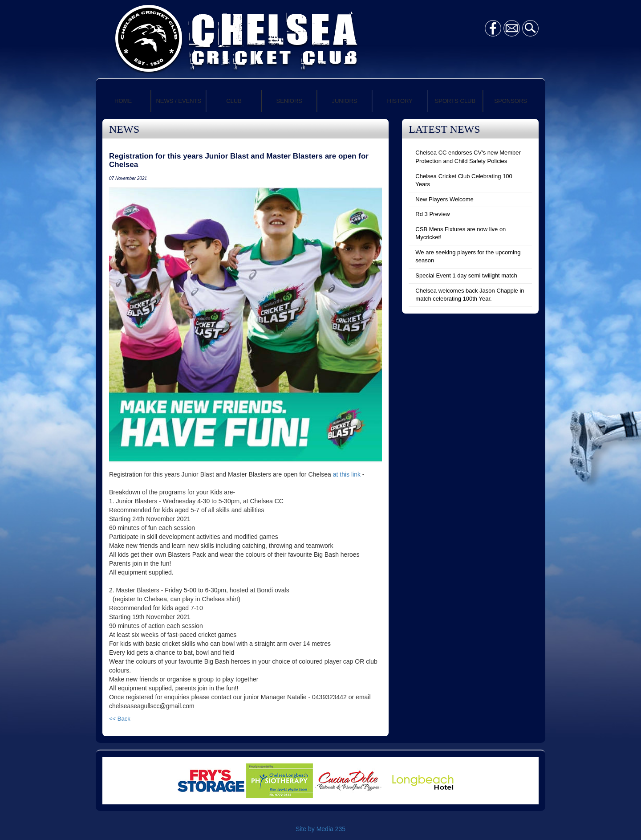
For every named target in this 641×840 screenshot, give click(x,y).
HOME (123, 101)
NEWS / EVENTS (179, 101)
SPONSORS (511, 101)
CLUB (234, 101)
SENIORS (290, 101)
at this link (347, 474)
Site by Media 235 (320, 829)
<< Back (120, 719)
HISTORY (400, 101)
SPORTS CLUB (455, 101)
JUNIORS (344, 101)
